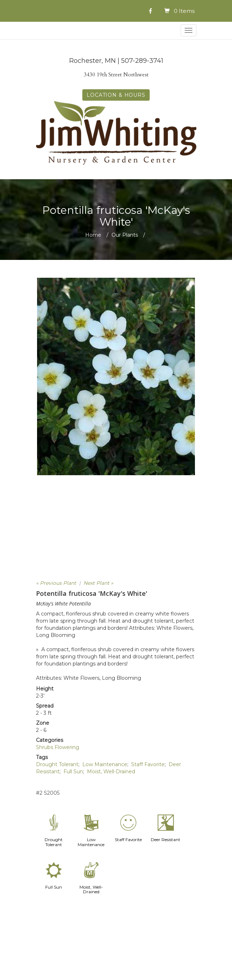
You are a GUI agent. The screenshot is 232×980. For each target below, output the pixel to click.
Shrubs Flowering (58, 747)
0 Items (184, 11)
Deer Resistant (166, 840)
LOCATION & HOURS (116, 95)
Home (93, 235)
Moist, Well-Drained (111, 772)
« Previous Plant (56, 583)
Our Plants (125, 235)
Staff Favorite (148, 764)
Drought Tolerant (57, 764)
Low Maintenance (105, 764)
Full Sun (73, 772)
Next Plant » (98, 583)
